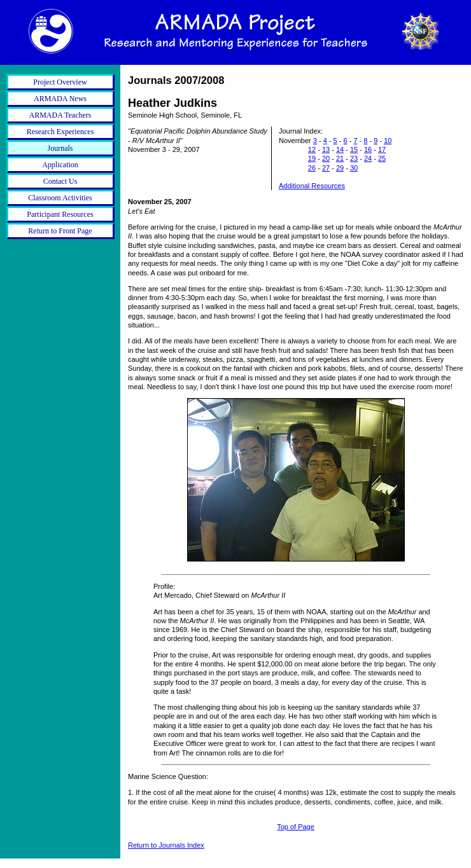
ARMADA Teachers (60, 115)
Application (60, 165)
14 (340, 149)
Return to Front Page (60, 231)
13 (326, 149)
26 (312, 168)
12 (312, 149)
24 (368, 158)
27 (326, 168)
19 (312, 158)
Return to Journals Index (166, 845)
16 (368, 149)
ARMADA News (60, 99)
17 (382, 149)
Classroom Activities (60, 198)
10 (388, 141)
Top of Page (296, 827)
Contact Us (60, 181)
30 (354, 168)
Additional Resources (312, 186)
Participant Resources (60, 214)
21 (340, 158)
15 (354, 149)
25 (382, 158)
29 (340, 168)
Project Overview (60, 82)
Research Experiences (60, 132)
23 (354, 158)
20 (326, 158)
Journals (60, 148)
